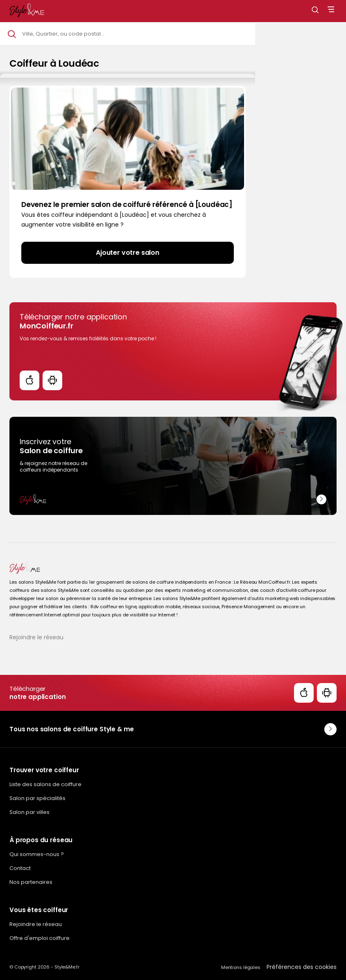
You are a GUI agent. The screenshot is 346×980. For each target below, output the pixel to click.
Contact (20, 868)
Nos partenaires (31, 882)
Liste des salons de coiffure (45, 784)
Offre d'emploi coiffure (40, 938)
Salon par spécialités (37, 798)
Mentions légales (241, 967)
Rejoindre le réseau (36, 637)
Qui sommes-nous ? (37, 854)
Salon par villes (29, 812)
